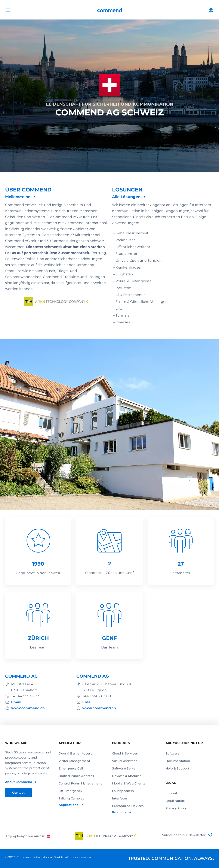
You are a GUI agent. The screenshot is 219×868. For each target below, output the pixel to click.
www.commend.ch (28, 708)
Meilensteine (18, 197)
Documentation (178, 761)
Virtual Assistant (124, 761)
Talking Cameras (71, 798)
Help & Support (177, 768)
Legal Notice (175, 801)
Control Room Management (80, 783)
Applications (69, 805)
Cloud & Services (125, 753)
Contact (18, 793)
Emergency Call (71, 768)
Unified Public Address (76, 776)
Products (120, 812)
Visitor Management (74, 761)
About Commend (19, 782)
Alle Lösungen (126, 197)
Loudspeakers (123, 791)
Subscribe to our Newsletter (187, 835)
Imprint (171, 793)
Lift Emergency (70, 791)
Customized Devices (128, 806)
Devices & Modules (127, 776)
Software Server (124, 768)
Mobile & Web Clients (129, 783)
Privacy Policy (176, 808)
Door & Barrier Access (75, 753)
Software (172, 753)
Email (16, 702)
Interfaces (120, 798)
